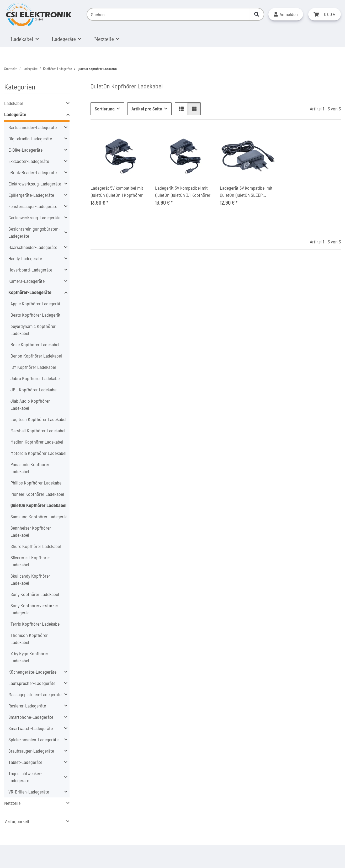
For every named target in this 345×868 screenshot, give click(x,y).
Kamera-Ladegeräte (26, 281)
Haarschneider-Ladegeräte (33, 247)
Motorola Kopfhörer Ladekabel (38, 453)
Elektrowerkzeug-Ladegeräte (35, 184)
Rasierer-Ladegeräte (27, 706)
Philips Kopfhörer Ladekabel (36, 483)
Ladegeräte (15, 114)
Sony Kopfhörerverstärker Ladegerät (34, 609)
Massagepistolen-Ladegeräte (35, 694)
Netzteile (12, 803)
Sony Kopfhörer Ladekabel (35, 594)
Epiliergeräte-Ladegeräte (31, 195)
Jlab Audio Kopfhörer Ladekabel (30, 404)
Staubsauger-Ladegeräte (31, 751)
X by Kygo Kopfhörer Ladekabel (29, 657)
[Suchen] (168, 14)
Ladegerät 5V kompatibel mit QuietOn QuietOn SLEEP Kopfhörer (246, 192)
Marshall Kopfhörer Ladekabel (38, 430)
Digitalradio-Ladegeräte (30, 139)
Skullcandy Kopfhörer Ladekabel (30, 579)
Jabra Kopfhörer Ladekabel (36, 378)
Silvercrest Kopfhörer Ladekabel (30, 561)
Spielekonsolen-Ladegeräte (33, 739)
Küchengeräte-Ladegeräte (32, 672)
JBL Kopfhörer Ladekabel (34, 390)
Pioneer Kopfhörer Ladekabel (37, 494)
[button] (286, 14)
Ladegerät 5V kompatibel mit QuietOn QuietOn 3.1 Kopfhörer (183, 191)
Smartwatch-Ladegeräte (31, 728)
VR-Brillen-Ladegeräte (29, 792)
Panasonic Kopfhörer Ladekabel (30, 468)
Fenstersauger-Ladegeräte (33, 206)
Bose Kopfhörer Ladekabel (35, 344)
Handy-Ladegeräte (25, 258)
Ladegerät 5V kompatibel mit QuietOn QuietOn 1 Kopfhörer (117, 191)
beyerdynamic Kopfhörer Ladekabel (33, 330)
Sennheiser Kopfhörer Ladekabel (31, 531)
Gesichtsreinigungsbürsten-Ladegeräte (34, 232)
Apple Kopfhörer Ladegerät (35, 303)
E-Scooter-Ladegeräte (29, 161)
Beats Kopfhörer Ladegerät (36, 315)
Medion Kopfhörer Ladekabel (37, 442)
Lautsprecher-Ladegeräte (32, 683)
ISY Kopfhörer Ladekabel (33, 367)
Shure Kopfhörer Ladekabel (36, 546)
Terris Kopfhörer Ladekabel (36, 624)
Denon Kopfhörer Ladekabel (36, 356)
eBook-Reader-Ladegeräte (33, 172)
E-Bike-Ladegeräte (25, 150)
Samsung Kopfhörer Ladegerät (39, 516)
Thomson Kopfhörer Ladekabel (29, 639)
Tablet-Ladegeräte (25, 762)
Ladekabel (14, 103)
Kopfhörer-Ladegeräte (30, 292)
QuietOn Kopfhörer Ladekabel (38, 505)
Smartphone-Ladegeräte (31, 717)
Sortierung (105, 109)
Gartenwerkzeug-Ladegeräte (34, 217)
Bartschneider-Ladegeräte (33, 127)
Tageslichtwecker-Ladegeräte (25, 777)
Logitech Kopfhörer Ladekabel (38, 419)
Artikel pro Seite (147, 109)
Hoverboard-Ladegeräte (30, 270)
